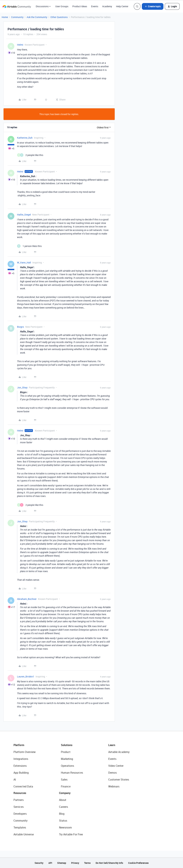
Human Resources (72, 773)
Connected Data (23, 786)
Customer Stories (119, 780)
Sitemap (62, 863)
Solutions (67, 745)
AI (15, 780)
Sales (64, 780)
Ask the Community (37, 17)
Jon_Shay (22, 387)
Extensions (20, 766)
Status (63, 821)
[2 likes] (30, 155)
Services (19, 807)
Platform (19, 745)
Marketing (67, 759)
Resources (20, 793)
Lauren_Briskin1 (26, 676)
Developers (20, 814)
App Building (21, 773)
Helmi (20, 45)
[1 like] (29, 246)
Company (65, 793)
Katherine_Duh (25, 138)
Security (39, 863)
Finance (66, 786)
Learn (112, 745)
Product (66, 752)
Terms (87, 863)
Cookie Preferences (138, 863)
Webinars (114, 786)
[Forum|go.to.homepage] (17, 6)
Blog (62, 814)
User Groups (62, 6)
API (50, 863)
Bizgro (20, 327)
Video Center (116, 766)
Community (17, 17)
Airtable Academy (119, 752)
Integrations (21, 759)
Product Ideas (80, 6)
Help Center (122, 6)
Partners (19, 800)
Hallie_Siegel (24, 215)
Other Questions (59, 17)
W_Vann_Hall (24, 263)
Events (95, 6)
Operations (67, 766)
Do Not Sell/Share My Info (109, 863)
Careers (64, 807)
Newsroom (65, 827)
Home (5, 17)
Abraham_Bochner (27, 599)
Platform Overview (25, 752)
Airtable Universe (24, 834)
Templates (20, 827)
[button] (153, 6)
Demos (112, 773)
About (63, 800)
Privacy (75, 863)
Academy (107, 6)
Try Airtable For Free (71, 834)
